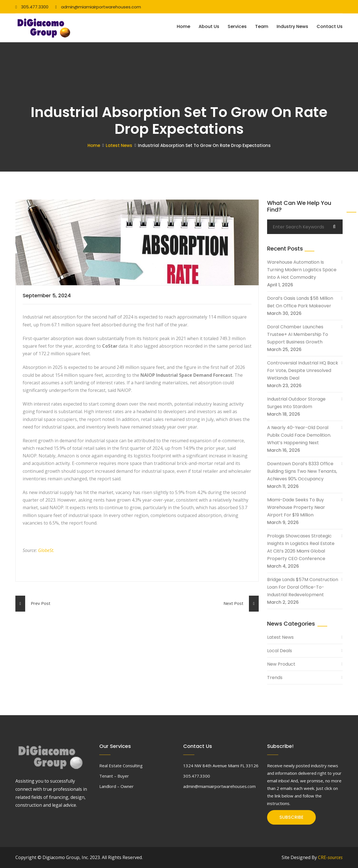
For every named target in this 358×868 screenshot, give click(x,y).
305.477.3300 (32, 7)
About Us (209, 26)
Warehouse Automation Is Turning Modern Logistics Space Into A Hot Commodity (302, 270)
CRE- (330, 857)
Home (183, 26)
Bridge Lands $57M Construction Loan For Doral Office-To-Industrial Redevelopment (303, 587)
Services (237, 26)
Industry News (292, 26)
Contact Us (330, 26)
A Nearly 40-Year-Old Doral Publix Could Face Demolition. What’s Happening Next (299, 435)
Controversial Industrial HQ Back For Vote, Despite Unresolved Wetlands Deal (303, 370)
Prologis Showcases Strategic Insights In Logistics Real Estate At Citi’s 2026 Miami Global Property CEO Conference (301, 547)
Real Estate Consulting (121, 766)
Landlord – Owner (116, 786)
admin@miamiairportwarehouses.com (98, 7)
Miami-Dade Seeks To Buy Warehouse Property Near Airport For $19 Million (296, 507)
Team (262, 26)
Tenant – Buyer (114, 776)
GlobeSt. (46, 550)
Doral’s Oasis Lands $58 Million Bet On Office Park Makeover (300, 302)
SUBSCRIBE (291, 817)
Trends (275, 678)
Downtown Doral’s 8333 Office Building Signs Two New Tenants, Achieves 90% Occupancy (302, 471)
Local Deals (280, 651)
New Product (281, 664)
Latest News (119, 145)
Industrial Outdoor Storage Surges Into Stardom (296, 403)
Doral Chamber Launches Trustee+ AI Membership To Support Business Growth (298, 334)
